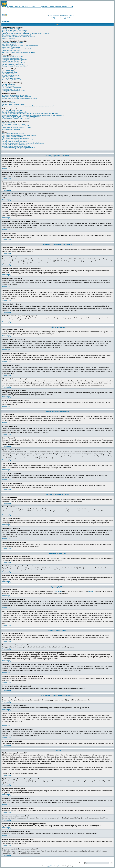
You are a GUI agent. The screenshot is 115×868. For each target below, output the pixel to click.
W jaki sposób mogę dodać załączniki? (13, 134)
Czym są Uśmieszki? (8, 74)
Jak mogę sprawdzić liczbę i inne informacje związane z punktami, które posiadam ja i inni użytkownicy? (33, 115)
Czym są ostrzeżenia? (8, 123)
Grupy (72, 16)
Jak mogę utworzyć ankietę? (10, 61)
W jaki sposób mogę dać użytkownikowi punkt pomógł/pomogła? (21, 117)
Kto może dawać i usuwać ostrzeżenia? (14, 124)
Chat (69, 18)
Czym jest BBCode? (8, 71)
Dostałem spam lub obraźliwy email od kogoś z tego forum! (19, 98)
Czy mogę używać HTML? (10, 72)
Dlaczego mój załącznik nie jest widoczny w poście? (17, 140)
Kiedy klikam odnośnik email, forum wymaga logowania (18, 52)
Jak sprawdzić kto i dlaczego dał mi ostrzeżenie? (16, 128)
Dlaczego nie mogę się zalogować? (12, 29)
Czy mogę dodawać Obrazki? (11, 75)
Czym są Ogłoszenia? (8, 77)
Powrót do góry (6, 169)
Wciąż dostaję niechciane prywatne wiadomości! (16, 97)
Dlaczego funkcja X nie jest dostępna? (13, 104)
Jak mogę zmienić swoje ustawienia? (13, 43)
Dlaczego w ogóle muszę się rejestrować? (14, 30)
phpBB (50, 866)
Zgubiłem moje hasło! (8, 38)
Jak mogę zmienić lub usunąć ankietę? (13, 63)
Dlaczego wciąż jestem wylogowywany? (14, 32)
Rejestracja (55, 18)
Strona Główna (6, 21)
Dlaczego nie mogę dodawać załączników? (15, 141)
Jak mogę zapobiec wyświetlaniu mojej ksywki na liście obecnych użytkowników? (26, 33)
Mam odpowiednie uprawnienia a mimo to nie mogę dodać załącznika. (23, 143)
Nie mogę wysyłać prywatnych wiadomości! (15, 95)
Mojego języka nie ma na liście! (11, 47)
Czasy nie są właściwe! (9, 44)
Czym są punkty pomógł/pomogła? (12, 110)
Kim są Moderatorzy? (8, 86)
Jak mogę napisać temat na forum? (12, 57)
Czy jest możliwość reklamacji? (11, 129)
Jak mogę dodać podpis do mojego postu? (14, 60)
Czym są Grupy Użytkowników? (11, 88)
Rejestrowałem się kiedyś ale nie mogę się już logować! (18, 37)
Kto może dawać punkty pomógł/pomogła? (14, 112)
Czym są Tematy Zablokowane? (11, 80)
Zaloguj (63, 18)
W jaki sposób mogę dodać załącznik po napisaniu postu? (19, 135)
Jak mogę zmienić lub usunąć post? (12, 58)
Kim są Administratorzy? (9, 84)
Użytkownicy (64, 16)
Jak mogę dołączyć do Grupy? (11, 89)
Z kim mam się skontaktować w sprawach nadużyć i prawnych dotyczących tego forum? (28, 106)
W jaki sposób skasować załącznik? (12, 137)
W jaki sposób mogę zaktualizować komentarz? (16, 138)
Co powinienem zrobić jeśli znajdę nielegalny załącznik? (19, 148)
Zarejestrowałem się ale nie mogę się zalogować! (16, 35)
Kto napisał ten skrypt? (9, 103)
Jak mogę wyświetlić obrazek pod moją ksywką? (16, 49)
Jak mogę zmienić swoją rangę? (11, 51)
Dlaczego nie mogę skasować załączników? (15, 145)
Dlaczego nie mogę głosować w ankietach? (15, 66)
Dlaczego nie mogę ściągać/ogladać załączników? (17, 146)
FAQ (50, 16)
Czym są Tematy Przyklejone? (11, 78)
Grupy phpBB (58, 592)
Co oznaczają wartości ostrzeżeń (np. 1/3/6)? (15, 126)
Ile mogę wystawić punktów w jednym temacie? (16, 118)
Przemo (91, 592)
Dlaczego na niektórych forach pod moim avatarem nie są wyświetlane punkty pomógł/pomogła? (31, 114)
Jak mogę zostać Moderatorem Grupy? (13, 91)
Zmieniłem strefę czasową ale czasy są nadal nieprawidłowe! (20, 46)
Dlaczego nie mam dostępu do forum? (13, 64)
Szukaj (56, 16)
